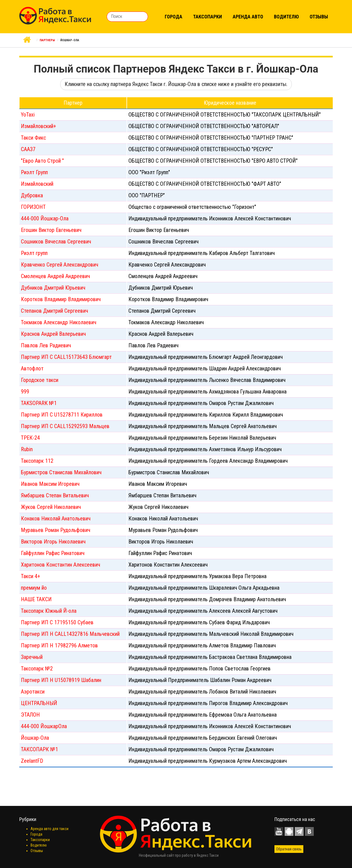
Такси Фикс (33, 138)
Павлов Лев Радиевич (46, 345)
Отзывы (319, 17)
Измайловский (37, 184)
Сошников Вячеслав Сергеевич (56, 242)
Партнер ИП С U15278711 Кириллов (62, 415)
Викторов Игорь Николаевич (53, 542)
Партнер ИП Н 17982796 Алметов (59, 645)
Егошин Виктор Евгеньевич (51, 230)
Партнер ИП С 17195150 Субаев (57, 622)
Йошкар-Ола (35, 738)
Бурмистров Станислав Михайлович (61, 472)
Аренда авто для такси (50, 829)
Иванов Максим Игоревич (50, 484)
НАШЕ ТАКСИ (36, 599)
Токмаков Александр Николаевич (59, 322)
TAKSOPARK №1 (39, 403)
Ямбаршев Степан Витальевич (55, 495)
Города (174, 17)
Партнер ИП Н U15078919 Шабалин (61, 680)
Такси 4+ (31, 576)
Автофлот (32, 368)
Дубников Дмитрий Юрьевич (53, 288)
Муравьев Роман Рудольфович (56, 530)
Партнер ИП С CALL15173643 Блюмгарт (66, 357)
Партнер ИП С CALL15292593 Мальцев (65, 426)
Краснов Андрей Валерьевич (53, 334)
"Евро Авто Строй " (42, 161)
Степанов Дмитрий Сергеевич (54, 311)
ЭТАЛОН (30, 715)
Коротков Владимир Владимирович (61, 299)
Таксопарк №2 (37, 669)
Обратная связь (289, 849)
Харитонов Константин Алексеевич (61, 565)
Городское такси (40, 380)
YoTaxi (28, 115)
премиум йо (34, 588)
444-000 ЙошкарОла (44, 726)
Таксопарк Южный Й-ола (49, 611)
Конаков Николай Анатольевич (56, 518)
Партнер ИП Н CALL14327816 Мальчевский (70, 634)
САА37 (28, 149)
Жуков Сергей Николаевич (51, 507)
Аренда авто (248, 17)
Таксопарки (207, 17)
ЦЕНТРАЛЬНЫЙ (39, 703)
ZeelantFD (32, 761)
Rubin (27, 449)
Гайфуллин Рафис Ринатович (53, 553)
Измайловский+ (38, 126)
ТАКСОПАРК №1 (39, 749)
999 (25, 392)
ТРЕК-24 (30, 438)
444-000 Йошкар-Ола (45, 218)
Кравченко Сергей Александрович (60, 265)
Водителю (286, 17)
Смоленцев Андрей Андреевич (55, 276)
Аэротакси (33, 692)
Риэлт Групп (34, 172)
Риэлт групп (34, 253)
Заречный (32, 657)
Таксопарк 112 (37, 461)
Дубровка (32, 195)
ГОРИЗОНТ (33, 207)
